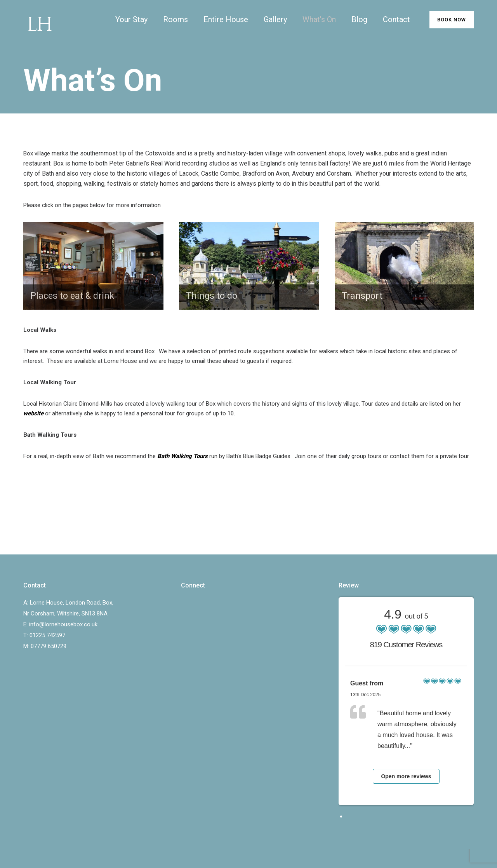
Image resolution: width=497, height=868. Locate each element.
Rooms (176, 19)
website (33, 413)
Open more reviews (406, 776)
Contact (396, 19)
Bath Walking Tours (182, 456)
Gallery (275, 19)
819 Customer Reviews (406, 645)
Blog (359, 19)
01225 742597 (47, 635)
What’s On (319, 19)
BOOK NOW (452, 20)
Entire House (226, 19)
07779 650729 (49, 646)
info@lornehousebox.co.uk (63, 624)
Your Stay (131, 19)
